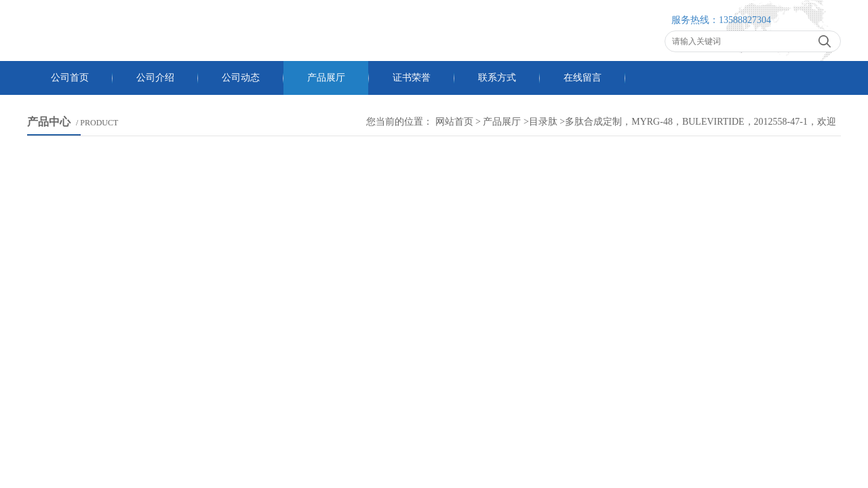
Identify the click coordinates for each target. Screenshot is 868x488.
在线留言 (583, 78)
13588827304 (745, 20)
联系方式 (497, 78)
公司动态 (241, 78)
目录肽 (543, 122)
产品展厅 (326, 78)
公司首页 (70, 78)
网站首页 (454, 122)
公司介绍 (155, 78)
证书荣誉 (412, 78)
